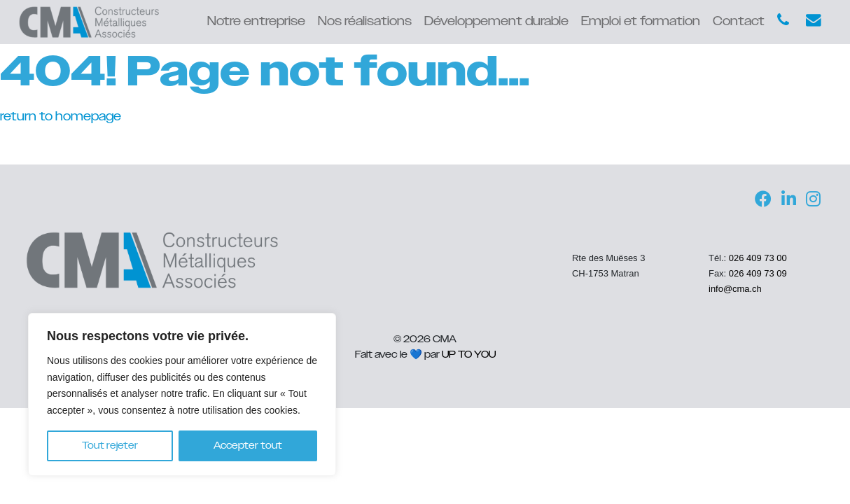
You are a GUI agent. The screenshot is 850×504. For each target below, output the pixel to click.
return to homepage (61, 117)
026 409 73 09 (758, 273)
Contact (739, 22)
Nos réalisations (365, 22)
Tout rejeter (110, 446)
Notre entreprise (256, 22)
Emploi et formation (641, 22)
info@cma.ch (735, 289)
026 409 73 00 (758, 258)
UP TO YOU (469, 355)
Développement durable (496, 22)
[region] (182, 394)
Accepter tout (248, 446)
